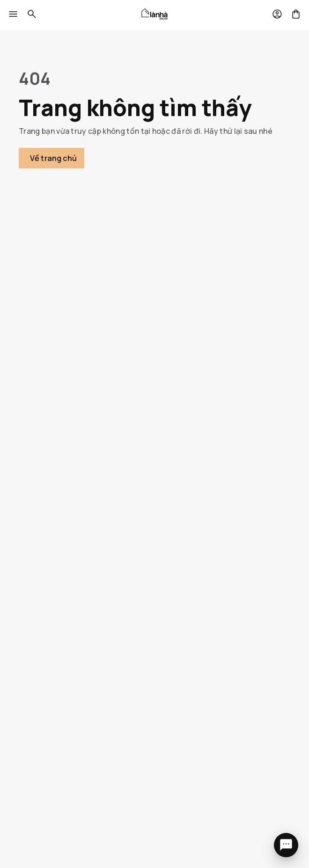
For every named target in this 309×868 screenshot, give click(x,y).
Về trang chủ (53, 158)
